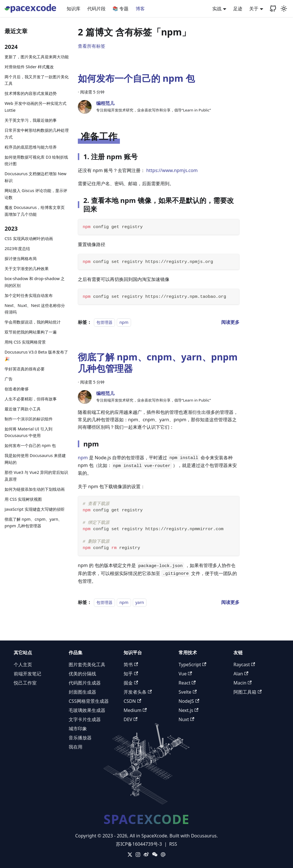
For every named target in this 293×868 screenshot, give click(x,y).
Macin (242, 683)
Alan (241, 674)
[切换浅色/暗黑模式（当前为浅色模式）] (284, 9)
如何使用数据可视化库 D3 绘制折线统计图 (36, 160)
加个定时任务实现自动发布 (29, 295)
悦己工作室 (25, 683)
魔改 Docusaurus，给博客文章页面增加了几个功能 (35, 211)
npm (124, 322)
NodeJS (189, 701)
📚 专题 (120, 9)
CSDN (132, 701)
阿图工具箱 (248, 692)
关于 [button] (254, 9)
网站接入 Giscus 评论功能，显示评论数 (36, 194)
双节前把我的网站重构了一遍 (31, 332)
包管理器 (104, 322)
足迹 (238, 9)
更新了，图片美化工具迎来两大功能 (37, 57)
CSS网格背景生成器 (89, 701)
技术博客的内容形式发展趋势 (31, 93)
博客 (140, 9)
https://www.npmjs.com (172, 170)
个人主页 (23, 665)
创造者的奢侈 (17, 389)
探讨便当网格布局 (21, 259)
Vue (185, 674)
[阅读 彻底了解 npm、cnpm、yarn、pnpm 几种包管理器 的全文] (230, 602)
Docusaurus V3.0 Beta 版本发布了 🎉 (36, 355)
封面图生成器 (82, 692)
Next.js (188, 710)
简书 (131, 665)
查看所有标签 (92, 46)
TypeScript (192, 665)
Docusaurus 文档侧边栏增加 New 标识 (35, 177)
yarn (140, 602)
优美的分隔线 (82, 674)
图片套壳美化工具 (87, 665)
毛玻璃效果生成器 (87, 710)
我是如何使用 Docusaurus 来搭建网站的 (35, 459)
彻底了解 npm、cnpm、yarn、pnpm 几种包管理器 (33, 523)
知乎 (131, 674)
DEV (130, 719)
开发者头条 (138, 692)
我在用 (76, 747)
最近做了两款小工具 (23, 409)
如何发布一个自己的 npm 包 (30, 445)
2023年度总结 (17, 249)
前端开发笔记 (27, 674)
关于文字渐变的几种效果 (27, 269)
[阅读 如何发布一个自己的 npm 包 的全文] (230, 322)
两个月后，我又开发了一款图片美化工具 (37, 80)
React (187, 683)
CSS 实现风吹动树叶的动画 (29, 239)
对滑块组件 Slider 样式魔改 (29, 67)
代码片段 (96, 9)
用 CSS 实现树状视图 (23, 499)
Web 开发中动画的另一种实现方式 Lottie (35, 107)
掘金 (131, 683)
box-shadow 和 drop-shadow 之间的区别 (35, 282)
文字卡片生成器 (85, 719)
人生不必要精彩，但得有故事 (31, 399)
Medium (135, 710)
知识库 (74, 9)
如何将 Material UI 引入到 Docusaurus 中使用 (28, 432)
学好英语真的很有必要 (25, 369)
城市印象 (78, 729)
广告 (9, 379)
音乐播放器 (80, 738)
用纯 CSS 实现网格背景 (25, 342)
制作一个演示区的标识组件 (29, 419)
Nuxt (186, 719)
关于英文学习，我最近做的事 (31, 120)
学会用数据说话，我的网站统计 (33, 322)
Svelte (188, 692)
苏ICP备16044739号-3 (139, 844)
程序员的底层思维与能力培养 (31, 147)
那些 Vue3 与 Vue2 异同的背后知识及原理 (36, 476)
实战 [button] (217, 9)
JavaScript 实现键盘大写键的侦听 (35, 509)
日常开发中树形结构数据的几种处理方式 (37, 134)
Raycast (244, 665)
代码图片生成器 (85, 683)
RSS (173, 844)
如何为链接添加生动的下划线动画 (35, 489)
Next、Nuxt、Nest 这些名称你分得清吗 (35, 309)
